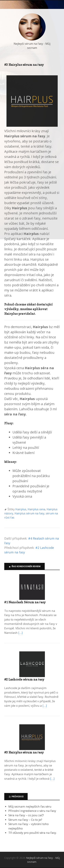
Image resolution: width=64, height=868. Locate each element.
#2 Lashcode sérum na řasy (24, 679)
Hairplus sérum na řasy (29, 513)
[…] (20, 633)
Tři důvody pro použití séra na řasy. (33, 833)
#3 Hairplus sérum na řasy (24, 752)
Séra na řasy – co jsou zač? (26, 815)
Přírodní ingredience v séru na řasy (32, 811)
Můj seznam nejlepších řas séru (30, 806)
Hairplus (21, 509)
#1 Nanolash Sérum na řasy (25, 602)
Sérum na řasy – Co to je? (25, 820)
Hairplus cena (36, 509)
